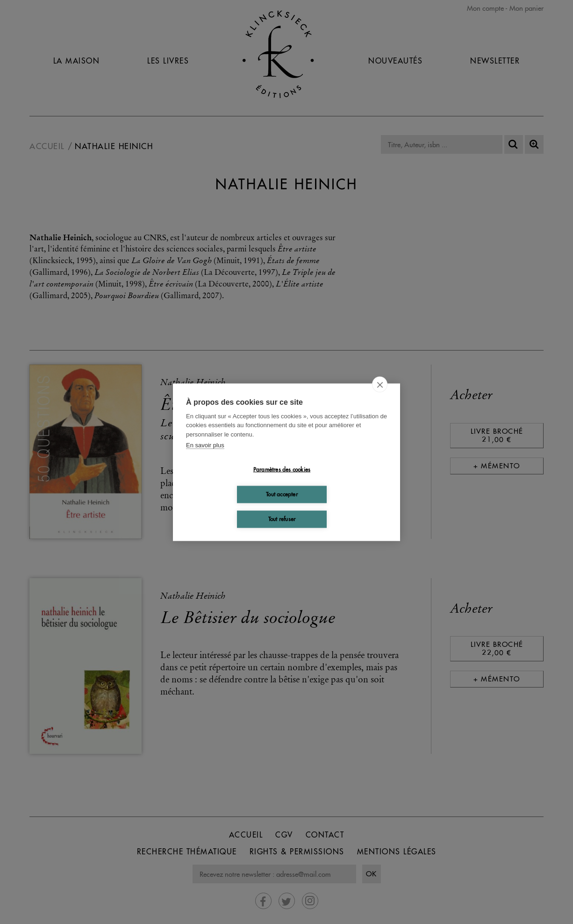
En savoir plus (205, 445)
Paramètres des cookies (282, 469)
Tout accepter (282, 494)
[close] (380, 384)
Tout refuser (282, 519)
